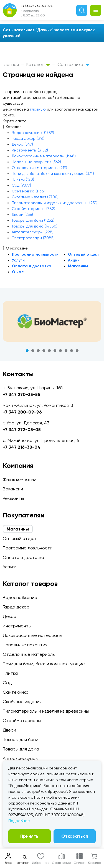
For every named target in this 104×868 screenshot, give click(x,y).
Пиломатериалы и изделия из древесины (46, 711)
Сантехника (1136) (28, 191)
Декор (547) (22, 144)
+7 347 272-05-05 (22, 430)
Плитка (10, 673)
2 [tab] (33, 351)
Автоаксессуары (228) (33, 232)
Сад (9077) (21, 185)
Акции (74, 260)
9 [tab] (72, 351)
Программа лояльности (35, 254)
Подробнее (19, 821)
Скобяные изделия (22, 702)
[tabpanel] (52, 321)
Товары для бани (21, 739)
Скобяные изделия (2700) (35, 197)
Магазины (78, 266)
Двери (9, 730)
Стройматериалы (22, 721)
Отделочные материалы (29, 654)
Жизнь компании (20, 479)
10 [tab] (77, 351)
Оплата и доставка (32, 266)
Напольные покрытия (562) (36, 162)
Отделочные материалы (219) (39, 168)
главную (38, 109)
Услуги (18, 260)
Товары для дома (21, 749)
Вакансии (13, 489)
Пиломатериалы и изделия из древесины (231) (54, 203)
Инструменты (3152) (30, 150)
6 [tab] (55, 351)
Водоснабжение (20, 597)
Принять (29, 836)
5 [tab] (49, 351)
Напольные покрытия (25, 645)
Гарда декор (16, 607)
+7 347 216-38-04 (22, 447)
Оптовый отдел (83, 254)
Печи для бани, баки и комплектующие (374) (53, 173)
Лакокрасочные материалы (32, 635)
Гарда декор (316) (28, 138)
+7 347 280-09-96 (22, 412)
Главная (11, 64)
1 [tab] (27, 351)
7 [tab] (60, 351)
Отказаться (75, 836)
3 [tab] (38, 351)
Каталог (38, 64)
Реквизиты (13, 498)
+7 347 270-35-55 (21, 394)
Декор (10, 616)
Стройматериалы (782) (33, 209)
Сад (7, 683)
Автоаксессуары (21, 758)
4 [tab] (44, 351)
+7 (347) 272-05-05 (37, 6)
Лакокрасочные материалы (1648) (44, 156)
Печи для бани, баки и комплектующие (44, 664)
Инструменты (17, 626)
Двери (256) (22, 214)
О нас (18, 272)
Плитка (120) (23, 179)
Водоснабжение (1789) (33, 133)
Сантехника (73, 64)
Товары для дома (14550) (35, 226)
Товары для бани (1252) (33, 220)
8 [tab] (66, 351)
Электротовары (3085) (33, 238)
